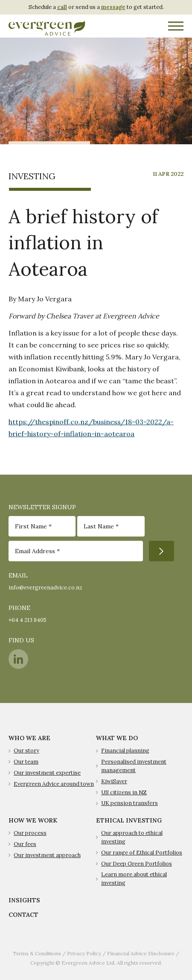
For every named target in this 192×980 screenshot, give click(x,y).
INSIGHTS (24, 900)
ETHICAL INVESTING (129, 820)
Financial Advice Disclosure (141, 953)
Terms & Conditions (37, 953)
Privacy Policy (84, 953)
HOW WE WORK (33, 820)
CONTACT (23, 915)
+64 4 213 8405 (28, 620)
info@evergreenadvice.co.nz (45, 588)
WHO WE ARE (29, 738)
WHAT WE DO (117, 738)
